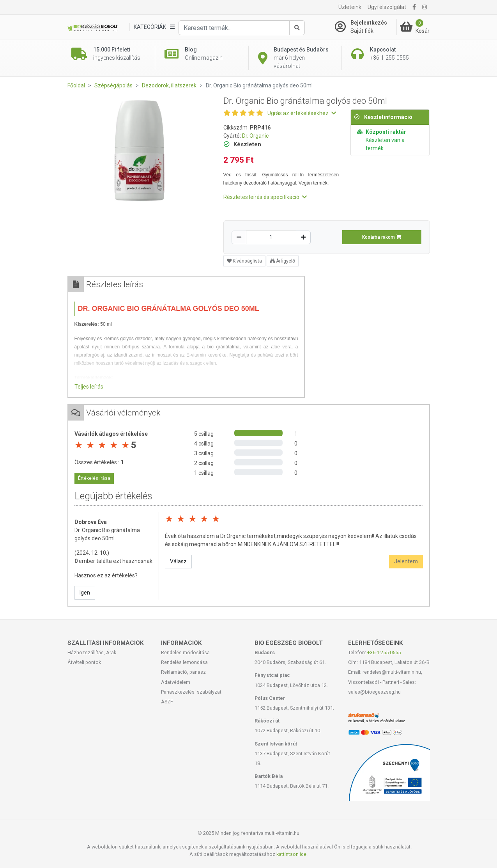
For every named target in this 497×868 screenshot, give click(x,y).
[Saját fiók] (366, 27)
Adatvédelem (176, 682)
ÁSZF (167, 702)
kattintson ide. (292, 854)
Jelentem (406, 561)
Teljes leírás (89, 387)
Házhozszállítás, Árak (92, 652)
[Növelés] (303, 237)
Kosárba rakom (382, 237)
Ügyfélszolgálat (387, 7)
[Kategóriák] (154, 27)
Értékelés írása (94, 478)
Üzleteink (350, 7)
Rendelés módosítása (185, 652)
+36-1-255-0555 (384, 652)
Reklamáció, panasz (183, 672)
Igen (85, 593)
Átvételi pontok (84, 662)
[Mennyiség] (271, 237)
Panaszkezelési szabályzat (191, 692)
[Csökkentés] (239, 237)
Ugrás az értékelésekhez (302, 113)
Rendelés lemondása (184, 662)
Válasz (178, 561)
